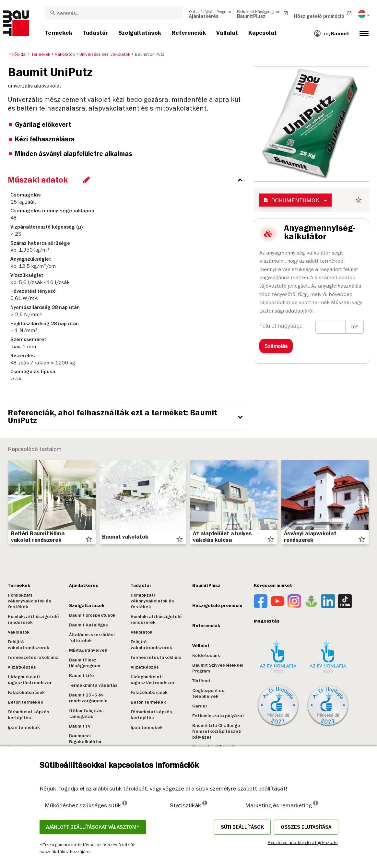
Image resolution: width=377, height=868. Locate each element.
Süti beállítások (242, 827)
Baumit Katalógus (88, 625)
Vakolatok (19, 632)
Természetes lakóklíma (33, 657)
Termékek (19, 585)
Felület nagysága (281, 326)
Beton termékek (25, 702)
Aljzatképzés (22, 667)
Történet (201, 681)
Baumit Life (82, 676)
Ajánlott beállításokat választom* (93, 827)
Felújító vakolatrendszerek (29, 645)
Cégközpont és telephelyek (208, 693)
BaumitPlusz (206, 585)
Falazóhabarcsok (26, 692)
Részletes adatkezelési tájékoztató (303, 842)
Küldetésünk (206, 655)
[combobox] (114, 13)
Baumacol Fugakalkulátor (85, 739)
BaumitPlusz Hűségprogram (85, 663)
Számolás (276, 346)
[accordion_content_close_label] (129, 180)
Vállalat (201, 646)
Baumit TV (80, 726)
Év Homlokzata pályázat (218, 716)
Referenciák (206, 626)
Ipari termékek (24, 727)
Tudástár (141, 585)
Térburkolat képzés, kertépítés (29, 715)
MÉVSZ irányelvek (88, 650)
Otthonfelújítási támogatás (86, 713)
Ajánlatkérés (84, 585)
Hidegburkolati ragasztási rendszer (30, 680)
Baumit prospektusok (92, 615)
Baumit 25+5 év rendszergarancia (88, 698)
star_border (359, 200)
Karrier (200, 706)
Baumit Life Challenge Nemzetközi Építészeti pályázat (217, 731)
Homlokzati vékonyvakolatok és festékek (29, 601)
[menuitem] (210, 14)
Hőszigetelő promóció (217, 606)
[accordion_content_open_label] (129, 417)
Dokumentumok (291, 200)
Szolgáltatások (87, 606)
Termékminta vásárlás (93, 685)
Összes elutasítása (306, 827)
